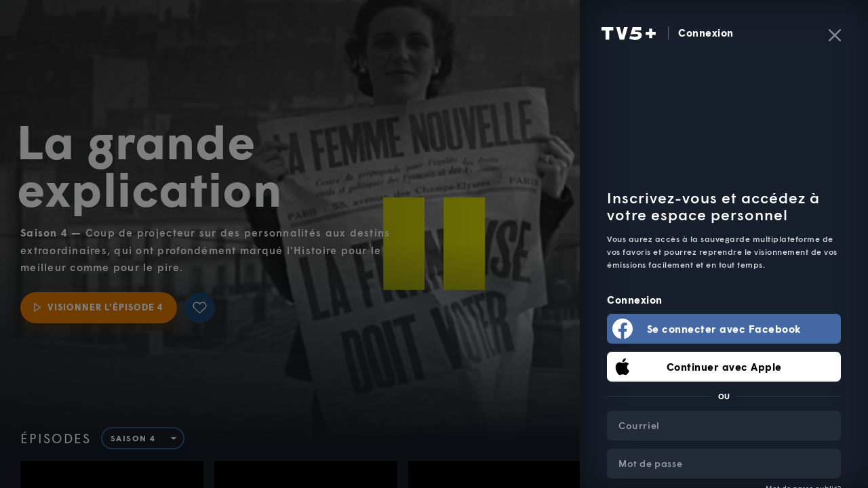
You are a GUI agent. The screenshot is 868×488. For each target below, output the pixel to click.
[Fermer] (835, 35)
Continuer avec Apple (724, 367)
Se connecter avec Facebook (724, 329)
